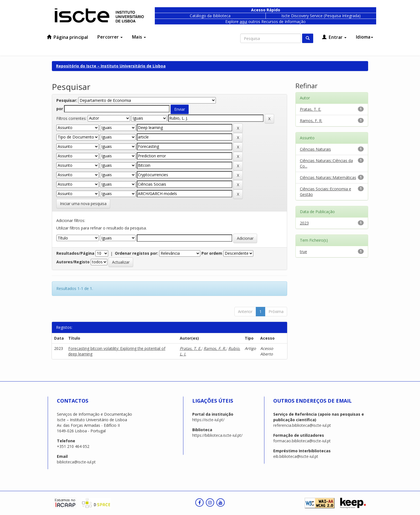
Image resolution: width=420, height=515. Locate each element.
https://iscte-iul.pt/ (208, 420)
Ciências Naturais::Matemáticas (328, 177)
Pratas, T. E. (191, 348)
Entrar (334, 37)
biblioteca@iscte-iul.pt (76, 462)
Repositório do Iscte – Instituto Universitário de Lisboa (111, 66)
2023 (304, 223)
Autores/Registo (73, 262)
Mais (139, 37)
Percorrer (110, 37)
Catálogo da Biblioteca (210, 16)
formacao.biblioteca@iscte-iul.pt (302, 441)
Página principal (67, 37)
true (303, 252)
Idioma (365, 37)
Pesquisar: (67, 100)
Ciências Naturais (315, 149)
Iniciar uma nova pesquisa (83, 204)
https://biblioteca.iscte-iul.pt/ (217, 435)
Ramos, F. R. (215, 348)
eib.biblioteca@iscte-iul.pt (296, 456)
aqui (243, 22)
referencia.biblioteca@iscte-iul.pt (302, 425)
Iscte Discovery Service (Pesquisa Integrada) (321, 16)
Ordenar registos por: (136, 253)
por (60, 109)
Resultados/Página (75, 253)
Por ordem (212, 253)
